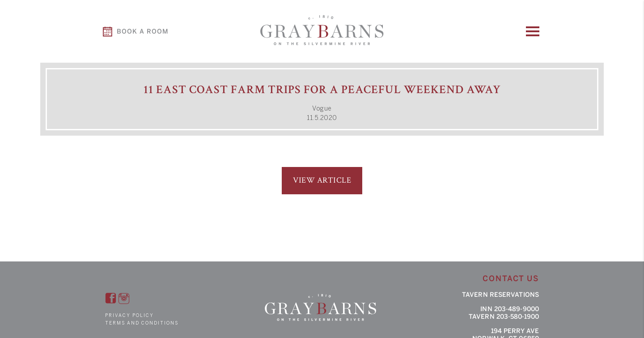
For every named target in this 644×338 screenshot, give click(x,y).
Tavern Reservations (500, 295)
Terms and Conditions (142, 323)
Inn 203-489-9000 (510, 309)
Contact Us (511, 278)
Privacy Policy (129, 315)
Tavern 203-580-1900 (504, 317)
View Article (322, 180)
